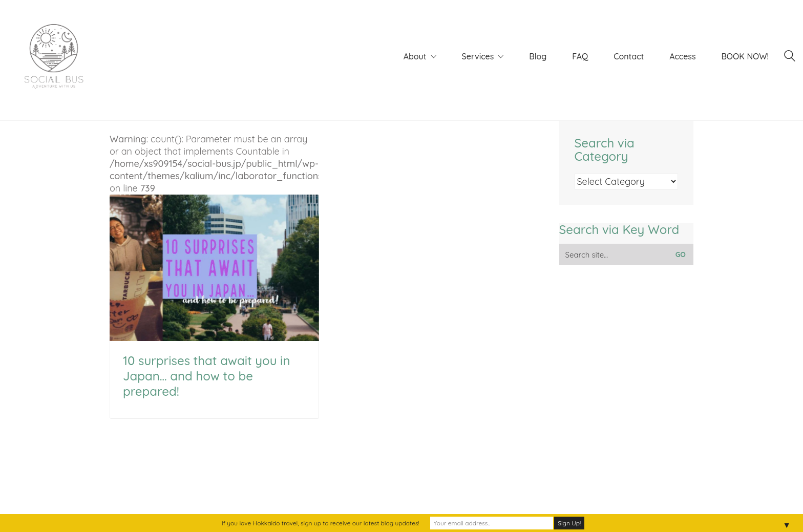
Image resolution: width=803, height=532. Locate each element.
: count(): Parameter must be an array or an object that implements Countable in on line (214, 237)
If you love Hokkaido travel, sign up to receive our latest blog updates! (321, 523)
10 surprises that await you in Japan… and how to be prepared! (206, 376)
